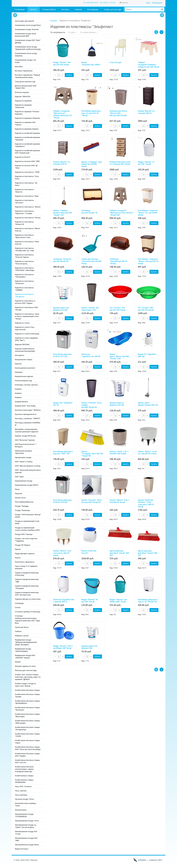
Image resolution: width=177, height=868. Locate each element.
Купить (69, 75)
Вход (148, 3)
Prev (15, 15)
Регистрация (157, 3)
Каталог (54, 21)
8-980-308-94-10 (91, 3)
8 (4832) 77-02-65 (108, 3)
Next (162, 15)
